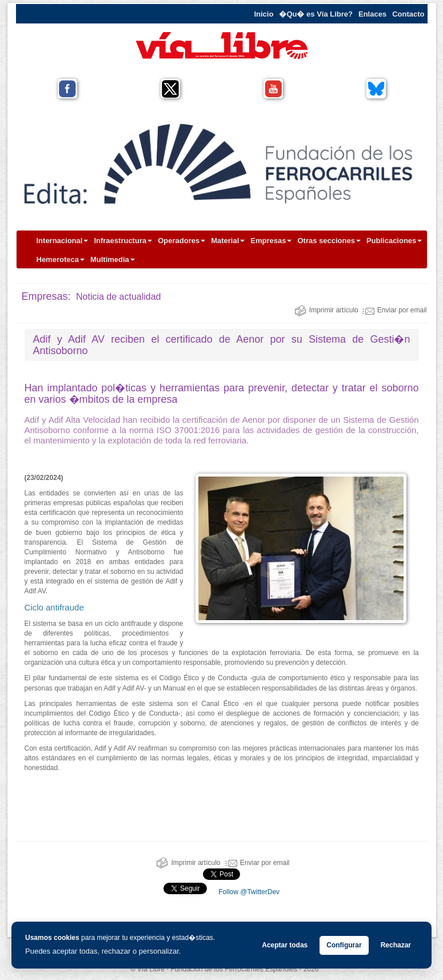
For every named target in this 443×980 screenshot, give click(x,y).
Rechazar (396, 945)
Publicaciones (394, 241)
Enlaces (372, 14)
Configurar (344, 945)
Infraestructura (123, 241)
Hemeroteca (61, 259)
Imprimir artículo (326, 310)
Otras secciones (329, 241)
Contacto (408, 14)
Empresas (271, 241)
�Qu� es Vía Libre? (316, 14)
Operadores (181, 241)
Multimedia (113, 259)
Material (228, 241)
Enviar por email (395, 310)
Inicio (264, 14)
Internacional (63, 241)
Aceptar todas (285, 945)
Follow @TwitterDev (248, 892)
